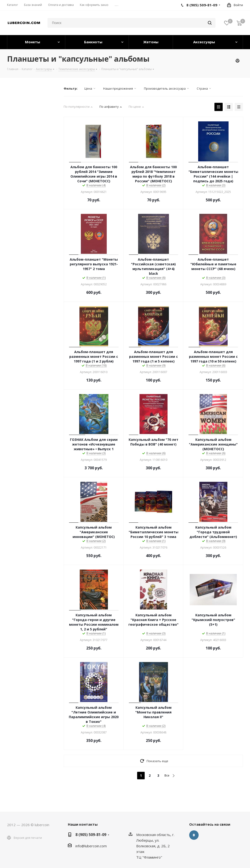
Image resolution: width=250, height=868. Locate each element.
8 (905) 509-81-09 (91, 835)
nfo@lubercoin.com (91, 846)
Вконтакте (194, 835)
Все (167, 775)
